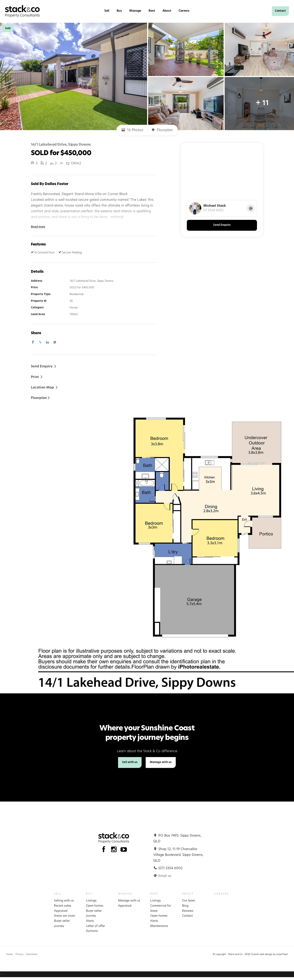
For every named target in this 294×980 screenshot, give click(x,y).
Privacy (20, 954)
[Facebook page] (105, 851)
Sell (107, 11)
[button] (37, 377)
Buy (119, 11)
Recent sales (63, 906)
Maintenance (159, 926)
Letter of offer (95, 926)
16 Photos (132, 130)
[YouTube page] (124, 851)
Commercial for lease (161, 908)
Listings (91, 901)
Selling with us (64, 901)
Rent (152, 11)
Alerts (90, 921)
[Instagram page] (115, 851)
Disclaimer (32, 954)
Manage (135, 11)
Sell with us (130, 762)
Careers (184, 11)
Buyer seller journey (62, 924)
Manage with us (161, 762)
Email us (165, 876)
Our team (189, 901)
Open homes (95, 906)
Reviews (188, 911)
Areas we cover (65, 916)
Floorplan (162, 130)
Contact (280, 11)
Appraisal (61, 911)
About (167, 11)
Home (10, 954)
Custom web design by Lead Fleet (269, 954)
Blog (185, 906)
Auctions (92, 931)
